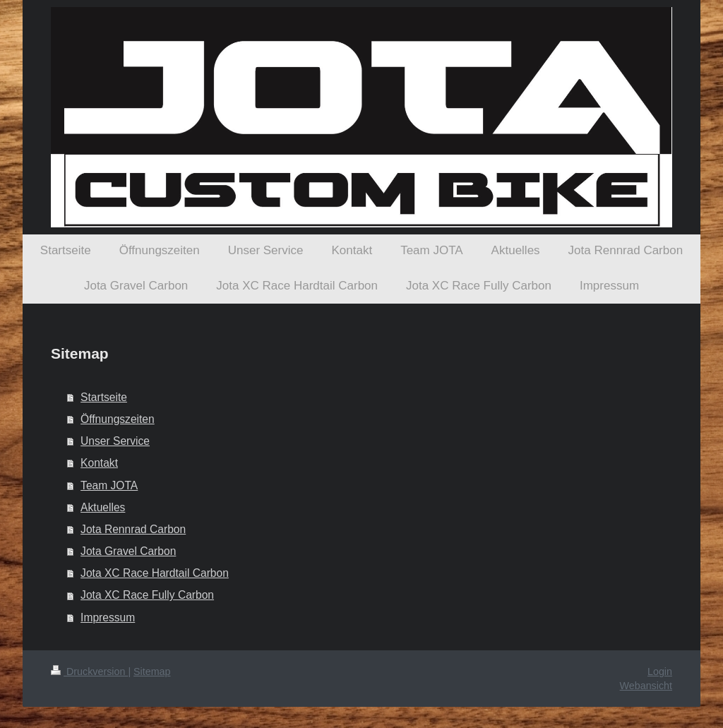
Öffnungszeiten (118, 419)
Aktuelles (103, 507)
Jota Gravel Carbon (128, 551)
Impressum (108, 617)
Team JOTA (109, 485)
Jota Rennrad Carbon (133, 529)
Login (660, 672)
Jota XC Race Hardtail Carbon (155, 573)
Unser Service (115, 441)
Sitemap (152, 672)
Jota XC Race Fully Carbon (147, 595)
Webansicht (646, 686)
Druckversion (89, 672)
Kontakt (99, 463)
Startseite (104, 397)
